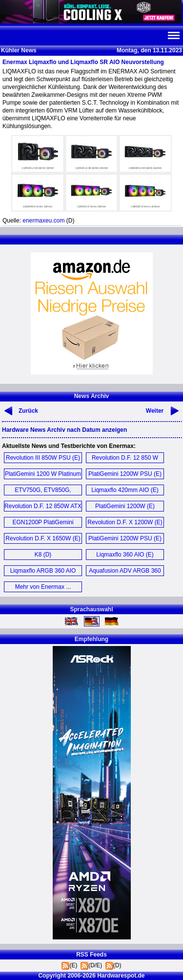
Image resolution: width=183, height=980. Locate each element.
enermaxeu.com (43, 221)
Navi (173, 36)
